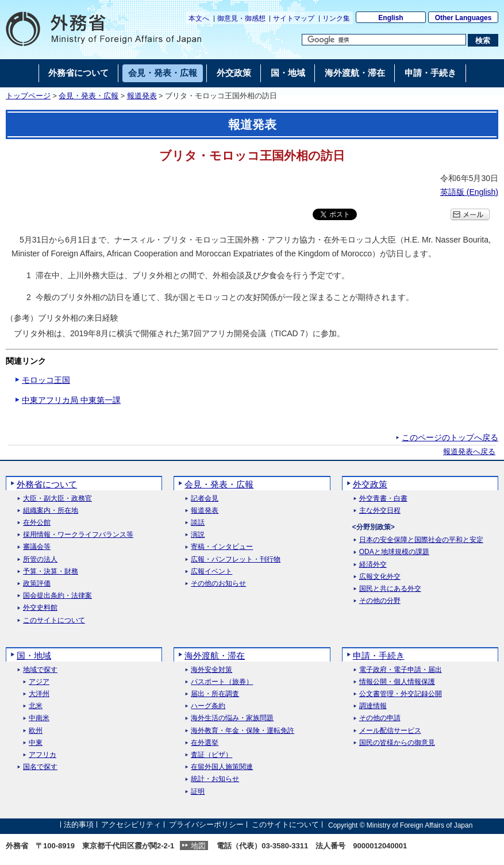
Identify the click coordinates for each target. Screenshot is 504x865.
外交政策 (370, 484)
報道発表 (142, 96)
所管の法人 (40, 560)
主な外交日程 (380, 511)
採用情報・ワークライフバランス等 (78, 535)
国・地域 (34, 656)
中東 (36, 743)
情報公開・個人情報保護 (397, 682)
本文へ (199, 18)
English (390, 18)
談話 (198, 523)
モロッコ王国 (46, 380)
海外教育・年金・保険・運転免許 (243, 731)
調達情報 (373, 706)
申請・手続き (379, 656)
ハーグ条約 (208, 706)
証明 (198, 792)
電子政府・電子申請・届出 (401, 670)
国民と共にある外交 (390, 589)
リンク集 (336, 18)
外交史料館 (40, 608)
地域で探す (40, 670)
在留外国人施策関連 (222, 767)
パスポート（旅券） (222, 682)
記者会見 (205, 499)
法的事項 (79, 825)
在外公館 (37, 523)
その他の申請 (380, 718)
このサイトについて (54, 620)
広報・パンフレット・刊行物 (236, 560)
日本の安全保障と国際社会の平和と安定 (421, 540)
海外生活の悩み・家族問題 (232, 718)
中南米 (39, 718)
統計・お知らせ (215, 779)
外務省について (47, 484)
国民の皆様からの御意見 (397, 743)
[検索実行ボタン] (483, 40)
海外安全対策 (211, 670)
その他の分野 (380, 601)
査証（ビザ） (211, 755)
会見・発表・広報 (89, 96)
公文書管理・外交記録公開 (401, 694)
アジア (39, 682)
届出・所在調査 (215, 694)
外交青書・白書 (383, 499)
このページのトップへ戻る (450, 437)
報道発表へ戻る (469, 452)
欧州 (36, 731)
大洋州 (39, 694)
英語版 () (469, 192)
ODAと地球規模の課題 (394, 552)
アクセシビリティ (131, 825)
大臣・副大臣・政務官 (57, 499)
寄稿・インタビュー (222, 547)
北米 (36, 706)
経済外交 (373, 565)
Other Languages (463, 18)
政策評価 (37, 584)
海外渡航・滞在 (215, 656)
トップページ (28, 96)
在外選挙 (205, 743)
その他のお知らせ (218, 584)
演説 (198, 535)
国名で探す (40, 767)
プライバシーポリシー (206, 825)
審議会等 (37, 547)
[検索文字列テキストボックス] (384, 40)
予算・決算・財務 (51, 572)
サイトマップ (294, 18)
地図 (198, 846)
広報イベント (211, 572)
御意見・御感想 (241, 18)
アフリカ (43, 755)
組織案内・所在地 (51, 511)
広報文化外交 (380, 577)
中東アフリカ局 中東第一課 (71, 400)
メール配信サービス (390, 731)
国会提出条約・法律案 (57, 596)
